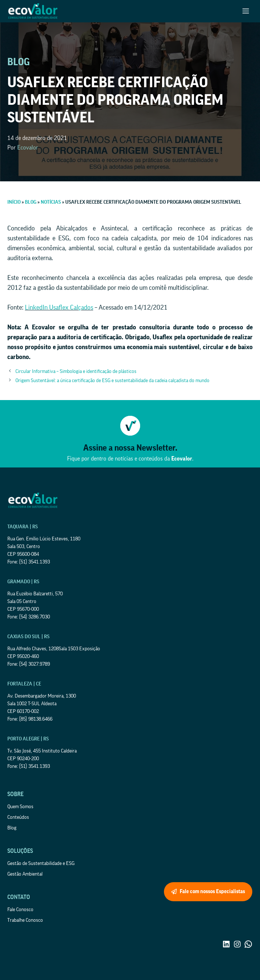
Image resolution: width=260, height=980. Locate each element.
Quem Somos (20, 807)
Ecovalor (28, 148)
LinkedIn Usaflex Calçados (59, 307)
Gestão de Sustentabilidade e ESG (41, 863)
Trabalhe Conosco (25, 920)
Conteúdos (18, 817)
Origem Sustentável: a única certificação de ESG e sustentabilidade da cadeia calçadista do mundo (112, 381)
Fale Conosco (20, 910)
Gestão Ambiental (25, 874)
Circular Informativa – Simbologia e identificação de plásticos (76, 371)
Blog (12, 828)
